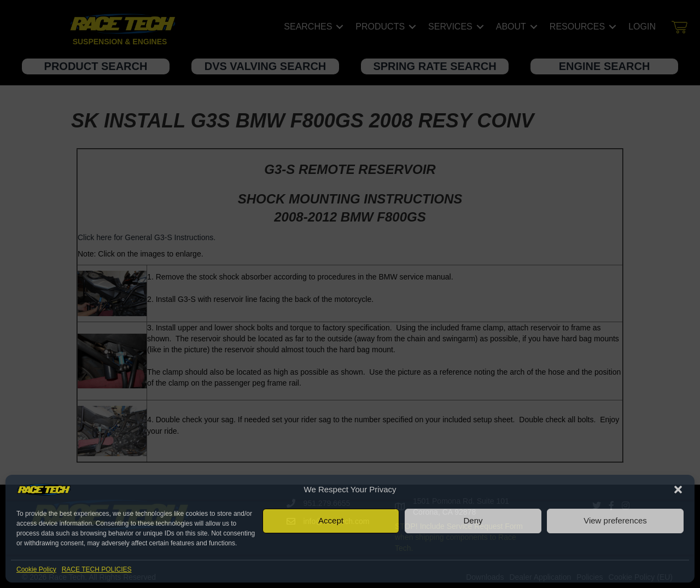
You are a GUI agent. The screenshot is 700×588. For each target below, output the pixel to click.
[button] (678, 490)
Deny (473, 520)
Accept (331, 520)
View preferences (615, 520)
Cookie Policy (36, 569)
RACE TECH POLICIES (97, 569)
